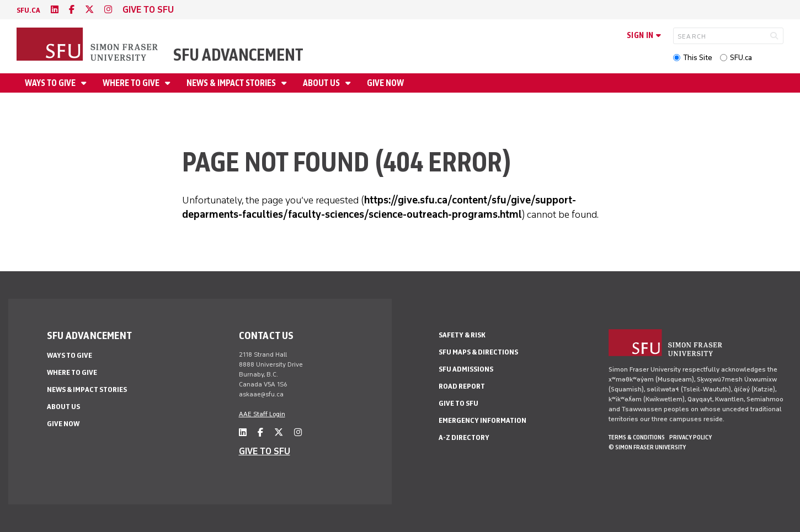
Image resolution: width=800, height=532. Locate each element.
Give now (385, 83)
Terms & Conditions (637, 437)
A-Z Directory (464, 437)
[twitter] (89, 10)
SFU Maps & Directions (478, 352)
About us (322, 83)
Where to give (132, 83)
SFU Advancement (238, 55)
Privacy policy (690, 437)
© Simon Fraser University (647, 447)
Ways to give (51, 83)
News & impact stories (232, 83)
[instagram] (108, 10)
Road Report (462, 386)
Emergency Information (482, 420)
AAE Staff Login (262, 414)
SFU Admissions (466, 369)
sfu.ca (28, 10)
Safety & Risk (462, 335)
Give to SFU (458, 403)
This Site (698, 58)
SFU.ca (741, 58)
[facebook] (72, 10)
